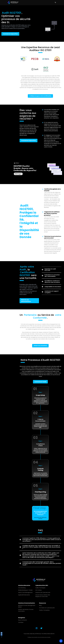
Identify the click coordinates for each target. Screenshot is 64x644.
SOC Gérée (38, 590)
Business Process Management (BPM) (27, 606)
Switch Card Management (25, 592)
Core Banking (22, 588)
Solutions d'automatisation (27, 603)
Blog (40, 605)
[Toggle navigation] (55, 3)
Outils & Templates (44, 610)
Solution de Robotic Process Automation (26, 610)
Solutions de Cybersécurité (43, 592)
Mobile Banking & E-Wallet (25, 590)
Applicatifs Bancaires (24, 595)
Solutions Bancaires (24, 585)
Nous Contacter (23, 620)
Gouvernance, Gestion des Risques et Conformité (43, 596)
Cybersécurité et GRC (42, 585)
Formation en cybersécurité (47, 608)
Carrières (21, 622)
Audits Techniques (40, 588)
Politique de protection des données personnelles (39, 637)
